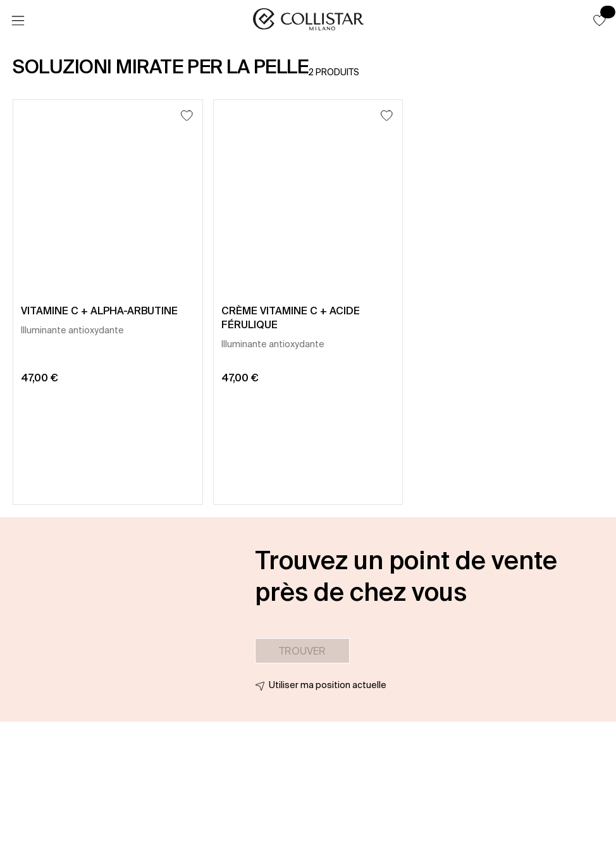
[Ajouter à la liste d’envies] (187, 115)
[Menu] (18, 21)
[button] (600, 20)
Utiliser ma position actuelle (328, 685)
